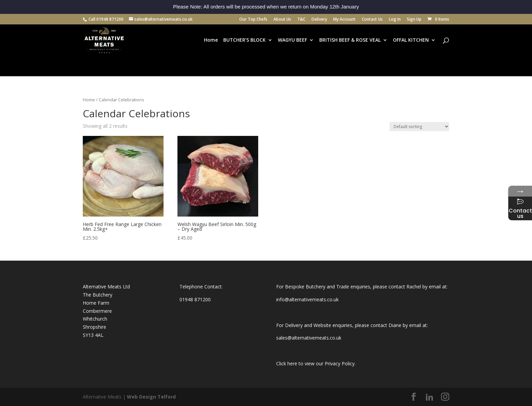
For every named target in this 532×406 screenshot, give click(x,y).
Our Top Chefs (253, 20)
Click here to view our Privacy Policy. (316, 363)
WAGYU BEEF (292, 40)
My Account (344, 20)
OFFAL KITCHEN (411, 40)
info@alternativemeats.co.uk (307, 299)
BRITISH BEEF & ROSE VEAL (350, 40)
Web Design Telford (151, 397)
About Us (282, 20)
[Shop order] (419, 127)
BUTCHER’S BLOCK (244, 40)
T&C (301, 20)
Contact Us (372, 20)
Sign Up (414, 20)
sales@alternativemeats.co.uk (309, 338)
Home (211, 40)
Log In (395, 20)
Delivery (319, 20)
